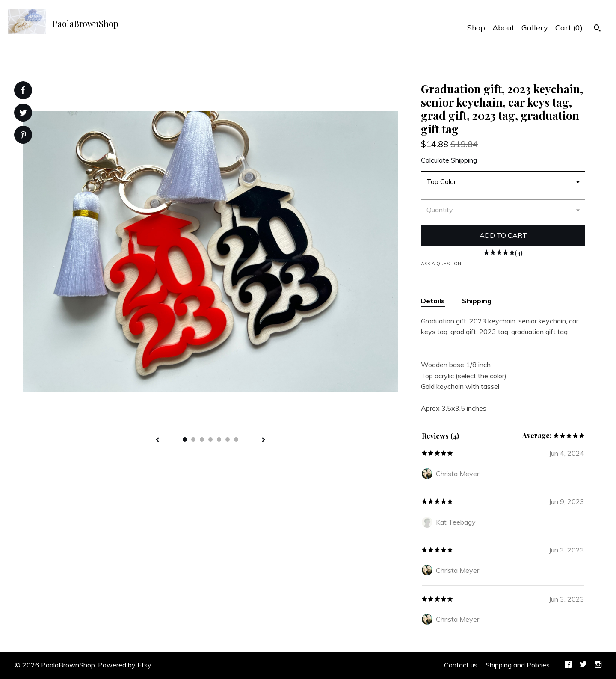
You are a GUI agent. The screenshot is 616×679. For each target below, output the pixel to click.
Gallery (535, 28)
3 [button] (202, 439)
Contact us (461, 665)
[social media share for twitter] (23, 114)
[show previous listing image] (157, 440)
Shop (476, 28)
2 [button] (193, 439)
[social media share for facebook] (23, 90)
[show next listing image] (264, 440)
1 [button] (185, 439)
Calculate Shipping (449, 160)
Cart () (569, 28)
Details (433, 301)
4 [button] (210, 439)
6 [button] (228, 439)
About (503, 28)
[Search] (597, 29)
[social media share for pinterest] (23, 136)
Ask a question (441, 264)
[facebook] (568, 665)
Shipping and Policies (518, 665)
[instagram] (598, 665)
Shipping (477, 301)
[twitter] (583, 665)
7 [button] (236, 439)
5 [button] (219, 439)
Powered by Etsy (125, 665)
